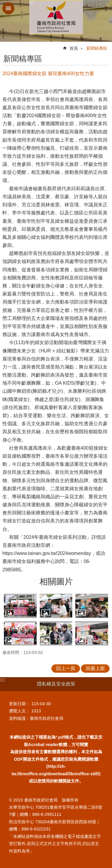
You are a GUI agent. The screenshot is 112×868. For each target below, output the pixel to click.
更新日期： (19, 704)
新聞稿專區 (97, 48)
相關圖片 (56, 582)
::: (32, 3)
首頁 (74, 48)
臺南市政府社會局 (56, 17)
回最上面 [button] (95, 668)
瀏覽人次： (19, 711)
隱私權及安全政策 (56, 684)
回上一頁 (66, 668)
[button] (20, 606)
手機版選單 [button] (8, 8)
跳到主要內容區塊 (3, 3)
